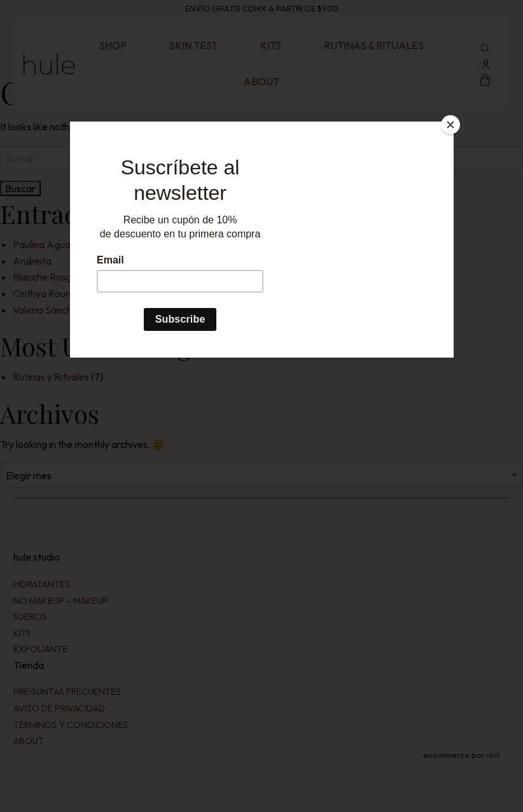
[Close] (450, 125)
